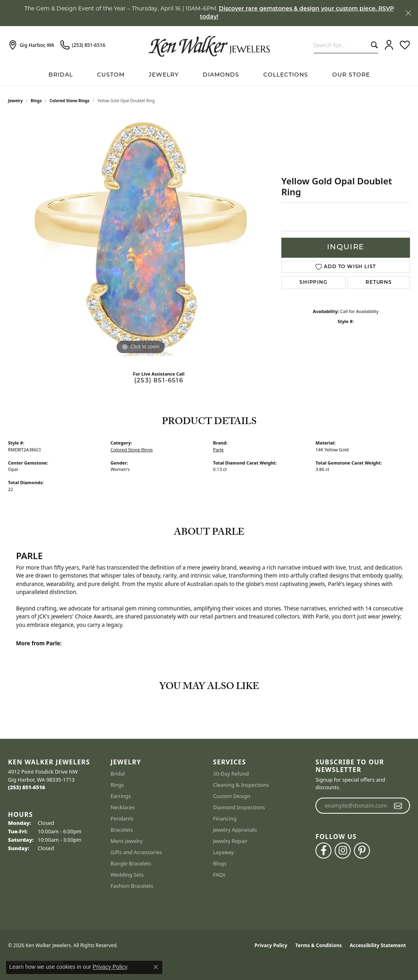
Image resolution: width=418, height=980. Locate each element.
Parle (219, 450)
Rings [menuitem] (117, 785)
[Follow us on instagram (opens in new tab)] (343, 851)
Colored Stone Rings (70, 101)
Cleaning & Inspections (241, 785)
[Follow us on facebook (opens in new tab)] (323, 851)
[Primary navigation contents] (209, 75)
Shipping (313, 283)
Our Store (351, 75)
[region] (141, 236)
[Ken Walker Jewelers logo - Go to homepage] (209, 45)
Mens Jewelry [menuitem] (127, 841)
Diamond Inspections (239, 807)
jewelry (15, 101)
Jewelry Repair (230, 841)
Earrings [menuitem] (121, 796)
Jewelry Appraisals (235, 830)
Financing (225, 818)
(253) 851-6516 (159, 381)
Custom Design (232, 796)
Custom (111, 75)
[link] (31, 45)
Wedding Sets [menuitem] (127, 875)
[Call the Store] (27, 787)
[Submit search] (373, 45)
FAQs (219, 875)
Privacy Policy (271, 945)
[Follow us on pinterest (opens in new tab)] (362, 851)
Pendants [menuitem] (122, 818)
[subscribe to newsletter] (398, 806)
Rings (36, 101)
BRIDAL (61, 75)
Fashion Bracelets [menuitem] (132, 886)
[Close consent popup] (156, 967)
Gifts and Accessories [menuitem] (136, 852)
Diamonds (221, 75)
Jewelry (164, 75)
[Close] (408, 13)
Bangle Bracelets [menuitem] (131, 863)
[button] (389, 45)
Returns (379, 283)
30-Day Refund (231, 774)
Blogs (220, 863)
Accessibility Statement (378, 945)
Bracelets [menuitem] (122, 830)
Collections (286, 75)
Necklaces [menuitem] (123, 807)
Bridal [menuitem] (118, 774)
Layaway (224, 852)
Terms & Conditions (319, 945)
